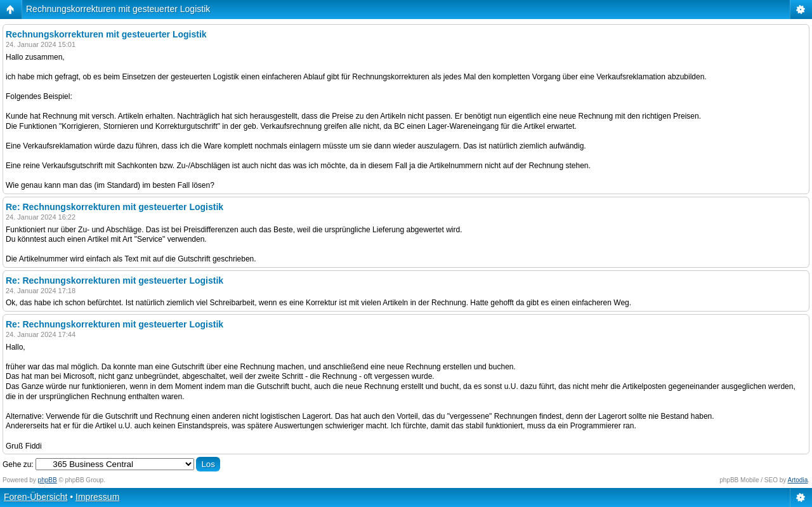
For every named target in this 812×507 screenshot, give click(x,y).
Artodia (798, 480)
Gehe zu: (18, 464)
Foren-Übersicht (36, 497)
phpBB (48, 480)
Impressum (97, 497)
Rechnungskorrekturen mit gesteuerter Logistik (118, 9)
